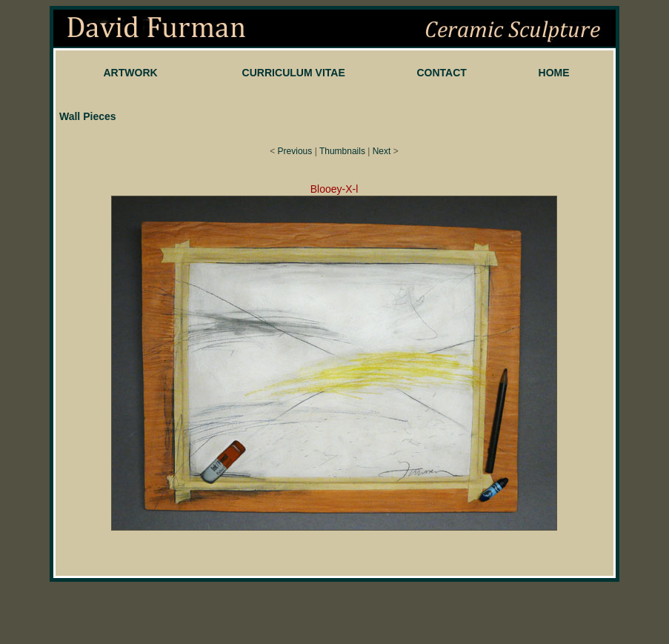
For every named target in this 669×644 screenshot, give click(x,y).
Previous (295, 151)
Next (382, 151)
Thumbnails (342, 151)
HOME (554, 73)
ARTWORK (130, 73)
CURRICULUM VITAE (294, 73)
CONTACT (442, 73)
